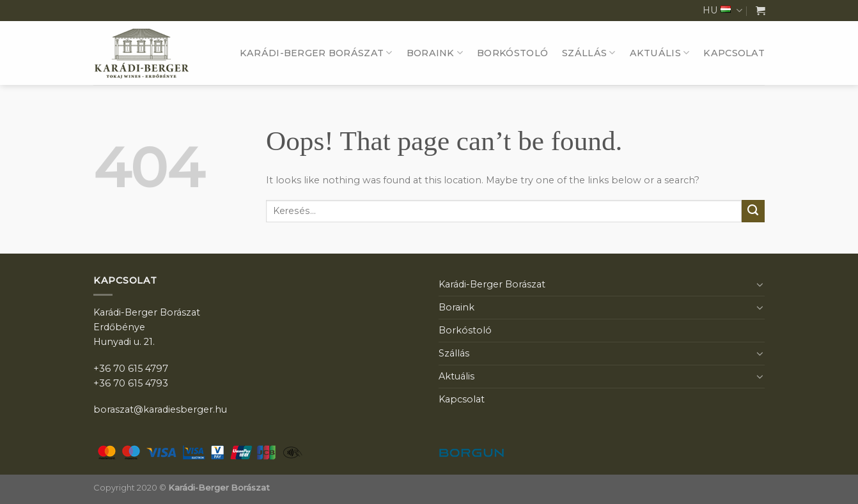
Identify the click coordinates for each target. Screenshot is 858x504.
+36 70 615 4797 (131, 369)
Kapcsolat (734, 53)
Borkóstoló (512, 53)
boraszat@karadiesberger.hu (160, 409)
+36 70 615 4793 (131, 383)
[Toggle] (760, 284)
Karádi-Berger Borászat (316, 53)
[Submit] (753, 211)
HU (722, 11)
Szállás (589, 53)
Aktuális (660, 53)
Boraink (435, 53)
